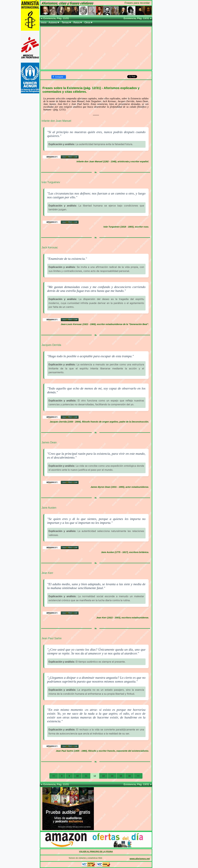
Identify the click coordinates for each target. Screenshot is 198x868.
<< (54, 776)
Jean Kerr (47, 573)
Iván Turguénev (51, 182)
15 (121, 776)
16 (129, 776)
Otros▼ (89, 22)
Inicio (44, 22)
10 (77, 776)
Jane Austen (49, 508)
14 (112, 776)
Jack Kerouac (50, 247)
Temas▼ (66, 22)
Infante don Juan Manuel (56, 121)
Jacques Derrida (51, 345)
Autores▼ (54, 22)
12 (95, 776)
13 (104, 776)
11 (86, 776)
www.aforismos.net (140, 859)
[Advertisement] (96, 48)
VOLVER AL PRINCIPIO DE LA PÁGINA (96, 852)
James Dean (49, 442)
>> (138, 776)
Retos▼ (78, 22)
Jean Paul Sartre (52, 638)
